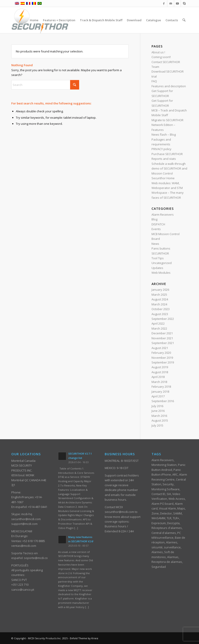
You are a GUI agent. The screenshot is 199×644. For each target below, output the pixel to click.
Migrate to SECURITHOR (167, 120)
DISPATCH (158, 224)
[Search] (184, 20)
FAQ (154, 81)
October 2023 (161, 309)
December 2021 (162, 333)
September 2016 (163, 401)
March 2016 (159, 416)
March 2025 (159, 295)
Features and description (169, 86)
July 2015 (157, 425)
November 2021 (162, 338)
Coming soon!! (161, 57)
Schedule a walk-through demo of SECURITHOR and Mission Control (169, 169)
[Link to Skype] (184, 3)
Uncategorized (162, 263)
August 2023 (160, 314)
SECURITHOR (160, 253)
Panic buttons (161, 248)
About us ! (158, 52)
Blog (154, 219)
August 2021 (160, 348)
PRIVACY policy (161, 149)
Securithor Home (163, 178)
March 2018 (159, 382)
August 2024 (160, 299)
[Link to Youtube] (177, 3)
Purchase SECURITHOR (167, 154)
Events (156, 229)
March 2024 (159, 304)
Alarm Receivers (163, 215)
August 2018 (160, 372)
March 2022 (159, 328)
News (155, 244)
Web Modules (161, 273)
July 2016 (157, 406)
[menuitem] (34, 20)
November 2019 (162, 358)
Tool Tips (158, 258)
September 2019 (163, 362)
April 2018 (158, 377)
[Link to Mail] (171, 3)
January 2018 (160, 392)
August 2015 (160, 420)
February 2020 (161, 353)
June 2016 (158, 411)
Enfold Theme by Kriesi (84, 638)
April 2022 (158, 323)
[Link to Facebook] (164, 3)
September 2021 (163, 343)
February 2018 (161, 387)
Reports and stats (164, 159)
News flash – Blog (164, 134)
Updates (157, 268)
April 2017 (158, 396)
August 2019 (160, 367)
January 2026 (160, 290)
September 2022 (163, 319)
